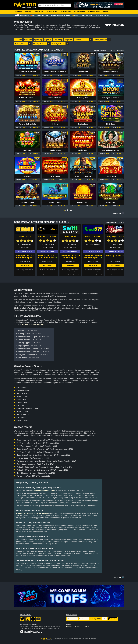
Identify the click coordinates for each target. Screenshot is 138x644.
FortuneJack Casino (47, 236)
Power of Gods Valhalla (27, 124)
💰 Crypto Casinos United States (82, 15)
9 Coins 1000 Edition (55, 98)
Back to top (117, 213)
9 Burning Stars (83, 98)
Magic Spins (111, 124)
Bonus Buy (58, 40)
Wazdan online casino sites (33, 324)
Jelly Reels (27, 176)
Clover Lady (111, 203)
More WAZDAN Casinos (115, 222)
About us (86, 627)
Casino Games (52, 12)
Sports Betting (79, 12)
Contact (77, 627)
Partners (69, 627)
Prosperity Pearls (55, 203)
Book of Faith (83, 72)
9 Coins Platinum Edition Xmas (55, 72)
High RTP (48, 40)
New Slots (28, 40)
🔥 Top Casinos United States (39, 15)
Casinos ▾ (28, 12)
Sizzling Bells (55, 176)
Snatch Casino (25, 236)
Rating (112, 50)
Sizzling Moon (83, 150)
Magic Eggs (27, 150)
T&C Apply (21, 269)
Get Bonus (25, 266)
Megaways (69, 40)
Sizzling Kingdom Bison (111, 98)
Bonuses (19, 12)
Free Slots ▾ (40, 12)
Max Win (105, 50)
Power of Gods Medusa (111, 150)
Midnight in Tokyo (27, 203)
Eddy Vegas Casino (116, 236)
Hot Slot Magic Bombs (27, 98)
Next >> (72, 210)
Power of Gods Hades (83, 176)
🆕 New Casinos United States (60, 15)
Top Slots (18, 40)
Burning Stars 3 (83, 203)
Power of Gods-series (25, 513)
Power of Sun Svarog (111, 72)
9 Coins (55, 124)
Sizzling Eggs (83, 124)
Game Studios (66, 12)
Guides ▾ (106, 12)
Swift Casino (70, 236)
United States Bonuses (102, 15)
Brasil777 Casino (93, 236)
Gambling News (94, 12)
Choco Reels (43, 513)
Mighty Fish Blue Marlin (27, 72)
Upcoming (38, 40)
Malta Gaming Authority (44, 490)
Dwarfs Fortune (55, 150)
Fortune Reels (111, 176)
